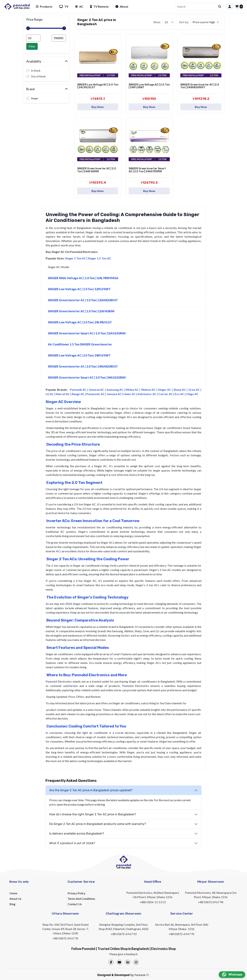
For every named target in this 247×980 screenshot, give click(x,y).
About (122, 6)
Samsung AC (115, 390)
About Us (15, 899)
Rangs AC (78, 394)
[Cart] (239, 7)
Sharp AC (180, 390)
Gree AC (194, 390)
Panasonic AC (96, 394)
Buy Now (98, 107)
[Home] (17, 7)
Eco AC (179, 394)
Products (44, 6)
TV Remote (99, 6)
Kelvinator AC (147, 394)
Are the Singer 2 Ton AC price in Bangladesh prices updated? (91, 790)
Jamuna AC (114, 394)
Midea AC (132, 390)
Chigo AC (192, 394)
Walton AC (148, 390)
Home (13, 893)
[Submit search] (220, 7)
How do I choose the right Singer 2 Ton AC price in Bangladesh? (93, 814)
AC (79, 6)
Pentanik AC (78, 390)
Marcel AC (63, 394)
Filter (32, 46)
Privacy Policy (76, 893)
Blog (12, 904)
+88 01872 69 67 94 (211, 902)
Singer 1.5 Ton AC (99, 258)
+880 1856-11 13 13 (153, 902)
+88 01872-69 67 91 (182, 934)
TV (64, 6)
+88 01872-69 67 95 (65, 938)
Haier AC (130, 394)
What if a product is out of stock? (72, 843)
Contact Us (75, 904)
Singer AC (165, 390)
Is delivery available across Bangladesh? (77, 834)
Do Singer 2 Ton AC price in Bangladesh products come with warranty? (98, 824)
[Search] (197, 7)
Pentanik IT (142, 975)
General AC (96, 390)
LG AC (50, 394)
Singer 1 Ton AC (75, 258)
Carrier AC (166, 394)
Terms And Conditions (81, 899)
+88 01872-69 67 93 (124, 934)
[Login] (230, 7)
